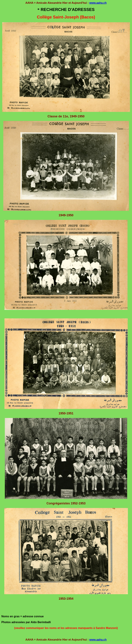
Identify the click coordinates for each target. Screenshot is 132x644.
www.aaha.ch (98, 3)
